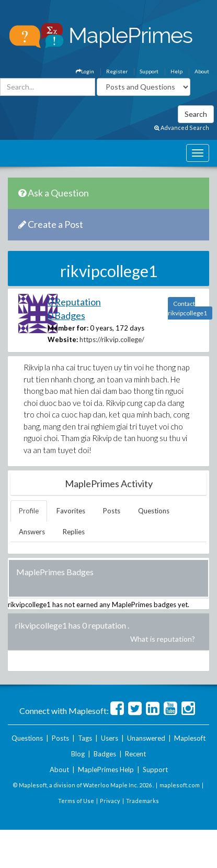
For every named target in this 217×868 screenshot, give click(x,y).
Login (85, 71)
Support (149, 71)
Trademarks (142, 801)
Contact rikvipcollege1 (187, 308)
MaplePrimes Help (106, 770)
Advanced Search (182, 128)
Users (110, 738)
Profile (29, 511)
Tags (85, 738)
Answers (32, 532)
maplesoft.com (180, 785)
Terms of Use (76, 801)
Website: (63, 339)
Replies (74, 532)
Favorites (71, 511)
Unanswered (146, 738)
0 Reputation (74, 302)
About (202, 71)
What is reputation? (163, 639)
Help (176, 71)
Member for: (68, 328)
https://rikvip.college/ (112, 339)
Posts (112, 511)
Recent (135, 754)
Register (117, 71)
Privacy (110, 801)
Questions (154, 511)
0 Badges (66, 315)
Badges (105, 754)
